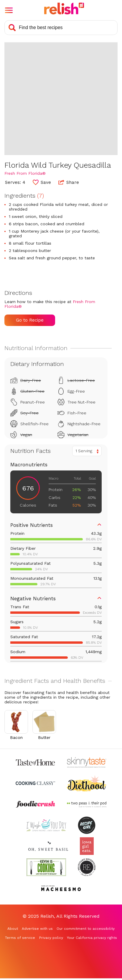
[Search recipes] (61, 28)
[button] (9, 10)
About (13, 929)
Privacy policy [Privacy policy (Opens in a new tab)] (51, 938)
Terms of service (20, 938)
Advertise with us (37, 929)
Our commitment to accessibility (86, 929)
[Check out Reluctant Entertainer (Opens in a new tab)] (87, 867)
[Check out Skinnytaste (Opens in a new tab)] (87, 762)
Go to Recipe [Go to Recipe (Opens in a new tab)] (30, 320)
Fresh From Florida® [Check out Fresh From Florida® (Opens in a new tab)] (25, 173)
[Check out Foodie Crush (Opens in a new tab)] (35, 804)
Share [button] (69, 182)
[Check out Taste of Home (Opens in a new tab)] (35, 762)
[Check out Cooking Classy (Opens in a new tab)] (35, 783)
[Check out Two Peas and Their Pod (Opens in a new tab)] (87, 804)
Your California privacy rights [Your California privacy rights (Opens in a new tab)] (92, 938)
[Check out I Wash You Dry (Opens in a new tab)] (46, 825)
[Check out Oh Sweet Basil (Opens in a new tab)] (48, 846)
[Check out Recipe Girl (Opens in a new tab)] (87, 825)
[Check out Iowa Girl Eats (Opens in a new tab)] (87, 846)
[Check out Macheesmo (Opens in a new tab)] (61, 888)
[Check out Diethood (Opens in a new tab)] (87, 783)
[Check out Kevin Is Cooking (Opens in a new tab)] (46, 867)
